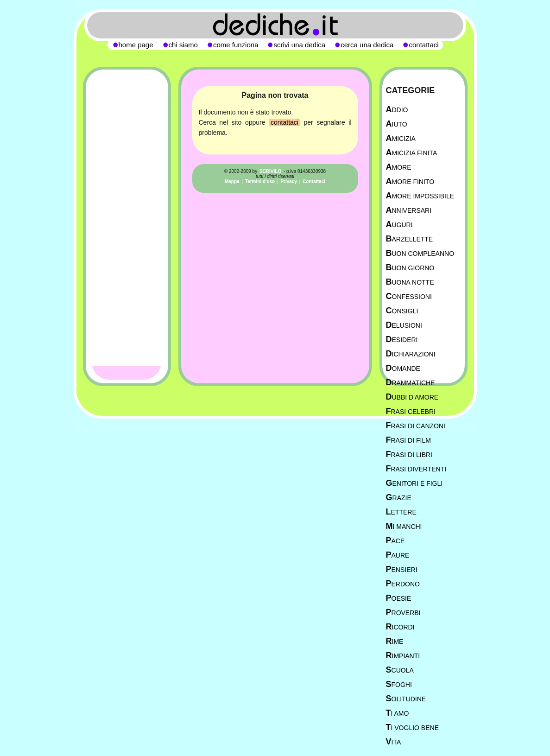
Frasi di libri (409, 454)
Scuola (400, 670)
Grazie (399, 498)
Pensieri (402, 569)
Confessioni (409, 296)
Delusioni (404, 325)
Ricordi (400, 627)
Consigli (402, 311)
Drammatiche (411, 383)
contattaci (284, 122)
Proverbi (403, 613)
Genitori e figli (414, 483)
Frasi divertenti (416, 469)
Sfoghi (399, 684)
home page (136, 45)
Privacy (289, 181)
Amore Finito (410, 181)
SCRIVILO (270, 171)
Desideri (402, 340)
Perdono (403, 584)
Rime (395, 641)
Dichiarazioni (411, 354)
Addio (397, 110)
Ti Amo (398, 713)
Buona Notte (410, 282)
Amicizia (401, 138)
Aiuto (397, 124)
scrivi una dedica (299, 45)
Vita (394, 742)
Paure (398, 555)
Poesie (399, 598)
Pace (395, 541)
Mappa (232, 181)
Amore (399, 167)
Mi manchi (404, 526)
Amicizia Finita (412, 153)
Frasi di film (408, 440)
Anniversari (409, 210)
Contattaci (314, 181)
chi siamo (183, 45)
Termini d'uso (260, 181)
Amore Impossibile (420, 196)
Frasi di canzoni (416, 426)
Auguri (399, 225)
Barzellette (410, 239)
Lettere (401, 512)
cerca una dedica (367, 45)
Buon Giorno (410, 268)
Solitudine (406, 699)
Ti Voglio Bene (412, 727)
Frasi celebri (411, 411)
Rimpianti (403, 656)
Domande (403, 368)
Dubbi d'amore (412, 397)
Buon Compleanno (420, 253)
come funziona (236, 45)
